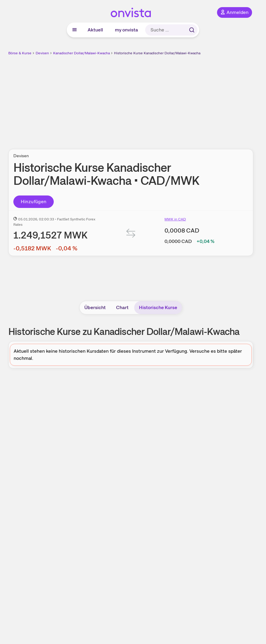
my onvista (126, 30)
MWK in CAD (175, 219)
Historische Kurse (158, 307)
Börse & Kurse (20, 53)
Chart (122, 307)
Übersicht (95, 307)
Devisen (42, 53)
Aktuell (95, 30)
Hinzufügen (34, 202)
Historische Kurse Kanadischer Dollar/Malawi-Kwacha (157, 53)
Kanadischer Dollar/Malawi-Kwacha (81, 53)
